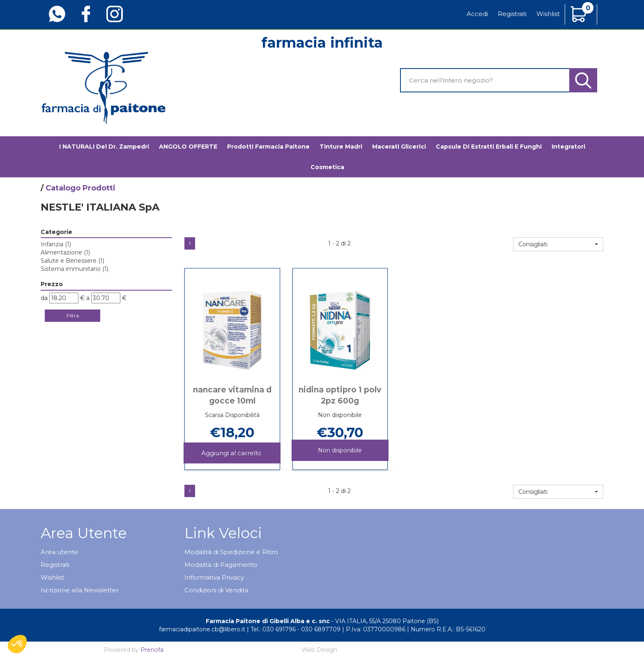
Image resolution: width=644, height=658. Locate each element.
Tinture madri (341, 147)
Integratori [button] (568, 147)
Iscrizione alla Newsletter (80, 590)
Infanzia (56, 244)
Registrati (512, 14)
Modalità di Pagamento (221, 565)
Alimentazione (65, 252)
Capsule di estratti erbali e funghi (489, 147)
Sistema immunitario (75, 269)
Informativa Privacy (214, 577)
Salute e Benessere (72, 261)
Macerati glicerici (399, 147)
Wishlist (548, 14)
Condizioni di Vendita (216, 590)
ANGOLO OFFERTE (188, 147)
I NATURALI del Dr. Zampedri (104, 147)
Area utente (60, 552)
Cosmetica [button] (327, 167)
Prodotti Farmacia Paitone (268, 147)
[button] (558, 244)
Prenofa (152, 650)
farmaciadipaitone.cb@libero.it (202, 629)
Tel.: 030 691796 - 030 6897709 (296, 629)
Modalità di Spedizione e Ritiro (231, 552)
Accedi (477, 14)
